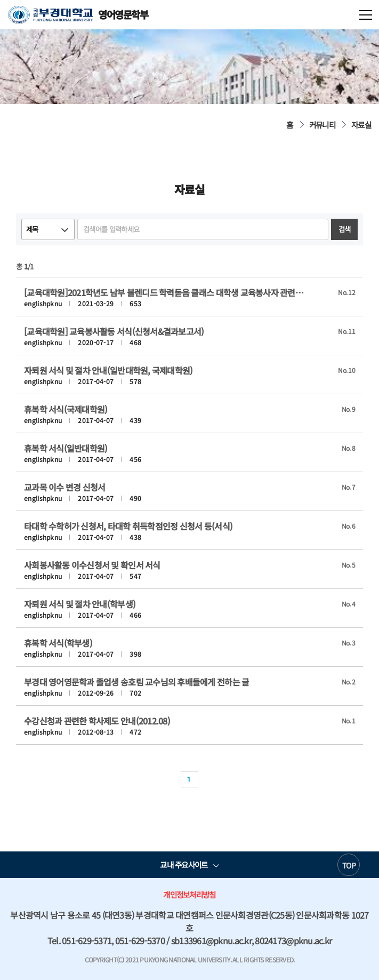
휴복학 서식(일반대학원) (66, 448)
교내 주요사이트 (184, 865)
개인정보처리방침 (189, 894)
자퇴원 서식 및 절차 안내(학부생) (80, 604)
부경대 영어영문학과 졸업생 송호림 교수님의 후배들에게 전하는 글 (136, 682)
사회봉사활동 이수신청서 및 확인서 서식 (92, 565)
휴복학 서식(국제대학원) (66, 409)
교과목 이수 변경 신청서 (64, 487)
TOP (349, 865)
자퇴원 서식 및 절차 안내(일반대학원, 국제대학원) (108, 370)
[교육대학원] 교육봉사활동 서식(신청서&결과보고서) (114, 331)
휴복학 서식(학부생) (58, 643)
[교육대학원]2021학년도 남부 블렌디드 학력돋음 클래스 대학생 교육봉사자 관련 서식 (165, 292)
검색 (345, 229)
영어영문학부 (78, 15)
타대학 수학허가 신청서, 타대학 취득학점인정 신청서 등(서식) (128, 526)
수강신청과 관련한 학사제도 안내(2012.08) (97, 721)
